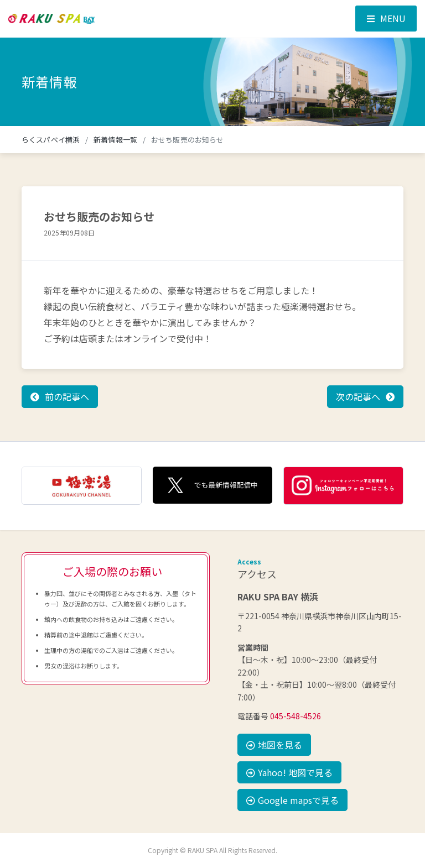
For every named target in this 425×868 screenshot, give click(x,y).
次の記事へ (358, 396)
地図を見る (274, 745)
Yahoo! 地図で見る (289, 772)
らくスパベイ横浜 (51, 140)
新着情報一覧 (115, 140)
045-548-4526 (296, 716)
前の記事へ (67, 396)
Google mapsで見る (292, 800)
